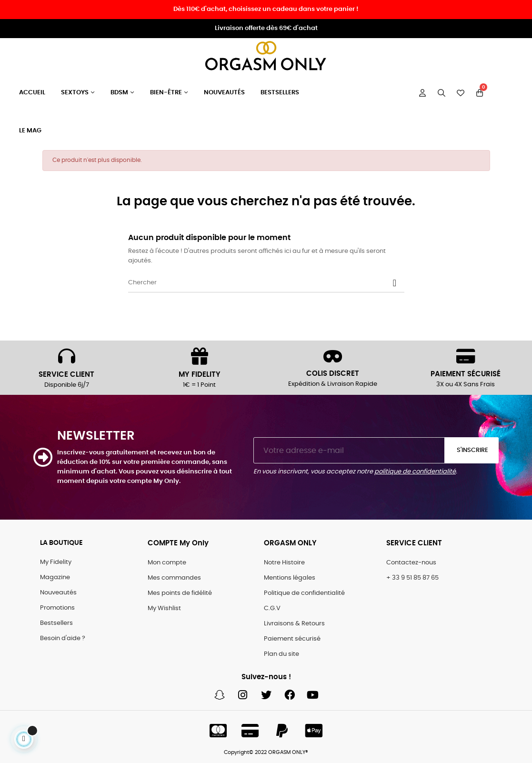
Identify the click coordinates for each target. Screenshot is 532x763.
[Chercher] (266, 283)
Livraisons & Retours (294, 624)
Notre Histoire (284, 563)
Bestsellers (56, 623)
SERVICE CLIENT (66, 375)
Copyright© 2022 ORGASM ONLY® (266, 752)
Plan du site (281, 654)
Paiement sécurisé (292, 639)
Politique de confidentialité (304, 593)
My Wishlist (164, 608)
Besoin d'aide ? (63, 638)
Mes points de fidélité (180, 593)
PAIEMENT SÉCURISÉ (466, 374)
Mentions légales (290, 578)
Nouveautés (58, 593)
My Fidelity (56, 562)
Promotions (57, 608)
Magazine (55, 577)
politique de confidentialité (415, 472)
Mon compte (167, 563)
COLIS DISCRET (333, 374)
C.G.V (272, 608)
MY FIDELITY (200, 375)
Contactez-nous (411, 563)
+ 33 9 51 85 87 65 (412, 578)
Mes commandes (174, 578)
